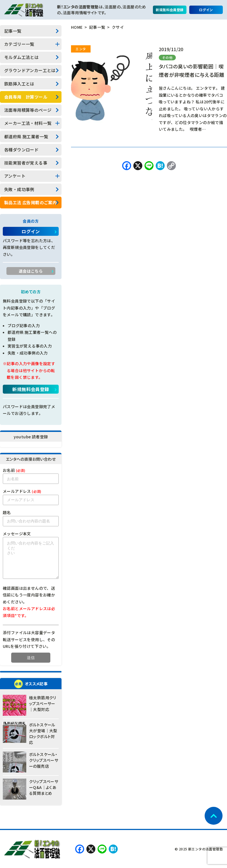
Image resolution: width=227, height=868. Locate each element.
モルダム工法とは (21, 57)
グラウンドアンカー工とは (30, 70)
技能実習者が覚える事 (26, 163)
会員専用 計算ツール (26, 97)
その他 (167, 57)
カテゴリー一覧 (19, 44)
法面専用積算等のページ (28, 110)
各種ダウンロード (21, 150)
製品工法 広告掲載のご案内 (30, 202)
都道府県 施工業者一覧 (26, 136)
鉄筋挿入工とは (19, 84)
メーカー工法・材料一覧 (28, 123)
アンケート (15, 176)
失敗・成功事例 (19, 189)
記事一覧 (13, 31)
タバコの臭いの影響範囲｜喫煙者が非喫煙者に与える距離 (191, 70)
